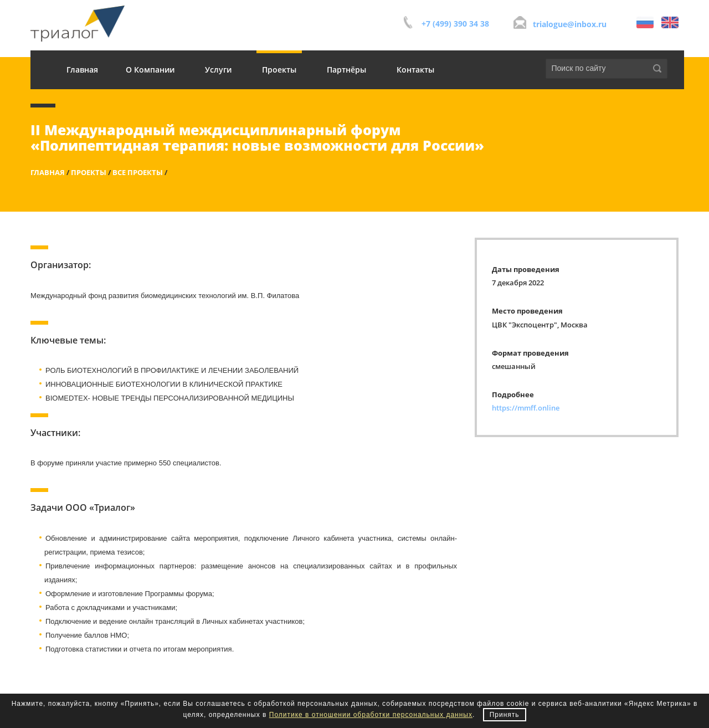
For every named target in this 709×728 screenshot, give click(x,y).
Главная (82, 70)
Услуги (218, 70)
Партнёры (346, 70)
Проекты (279, 70)
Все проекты (138, 172)
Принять (505, 715)
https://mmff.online (526, 408)
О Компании (150, 70)
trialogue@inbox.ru (570, 24)
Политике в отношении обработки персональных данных (371, 715)
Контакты (415, 70)
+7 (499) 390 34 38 (455, 24)
